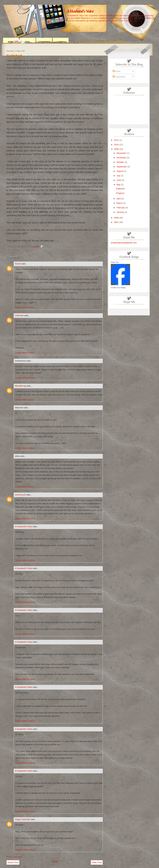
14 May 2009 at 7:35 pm (25, 353)
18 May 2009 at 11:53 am (25, 763)
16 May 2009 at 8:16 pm (25, 487)
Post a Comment (14, 857)
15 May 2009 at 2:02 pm (25, 400)
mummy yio (20, 495)
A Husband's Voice (80, 11)
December (121, 153)
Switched (14, 56)
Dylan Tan (115, 262)
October (120, 162)
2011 (116, 140)
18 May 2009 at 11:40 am (25, 679)
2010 (116, 145)
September (122, 167)
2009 (116, 149)
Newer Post (13, 862)
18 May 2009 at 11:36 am (25, 602)
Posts (117, 71)
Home (55, 861)
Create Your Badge (118, 288)
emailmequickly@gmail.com (124, 243)
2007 (116, 222)
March (119, 203)
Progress (120, 193)
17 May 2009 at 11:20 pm (25, 518)
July (118, 176)
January (120, 212)
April (119, 199)
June (119, 180)
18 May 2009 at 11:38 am (25, 634)
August (120, 171)
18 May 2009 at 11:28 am (25, 560)
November (121, 158)
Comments (119, 77)
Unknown (19, 315)
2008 (116, 218)
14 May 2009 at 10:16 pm (25, 378)
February (121, 208)
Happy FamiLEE (23, 819)
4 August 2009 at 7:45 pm (25, 850)
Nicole (18, 264)
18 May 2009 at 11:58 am (25, 811)
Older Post (97, 862)
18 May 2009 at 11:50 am (25, 721)
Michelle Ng (20, 386)
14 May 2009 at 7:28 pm (25, 307)
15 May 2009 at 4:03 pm (25, 448)
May (119, 185)
